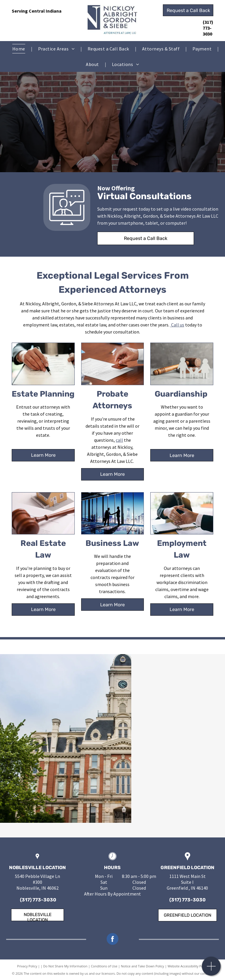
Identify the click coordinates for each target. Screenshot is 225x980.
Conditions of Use (104, 966)
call (119, 440)
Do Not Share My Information (65, 966)
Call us (178, 325)
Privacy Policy (27, 966)
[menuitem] (19, 49)
